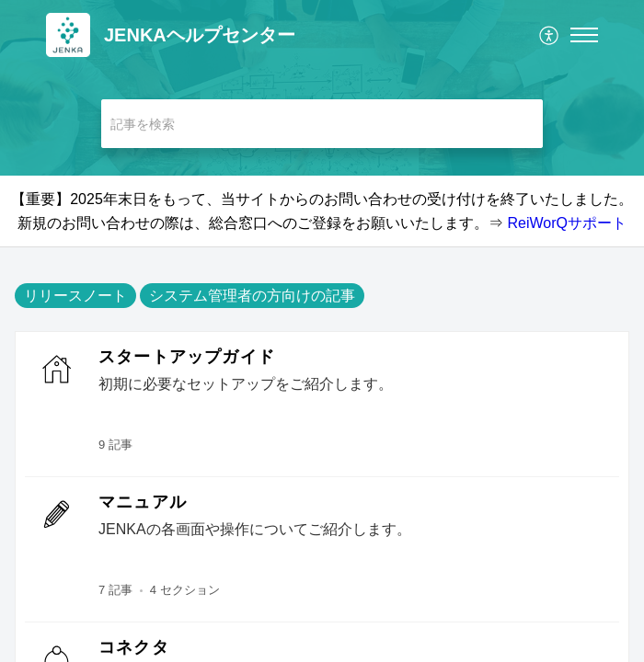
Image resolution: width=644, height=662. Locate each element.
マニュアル (143, 502)
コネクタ (134, 647)
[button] (550, 35)
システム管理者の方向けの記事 (252, 296)
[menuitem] (550, 35)
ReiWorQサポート (567, 223)
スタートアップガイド (187, 357)
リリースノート (75, 296)
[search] (322, 124)
